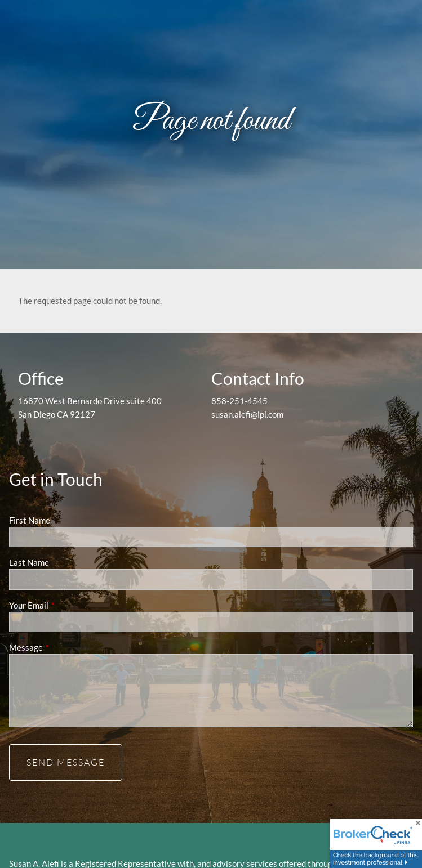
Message (65, 647)
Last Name (29, 562)
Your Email (68, 605)
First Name (30, 520)
